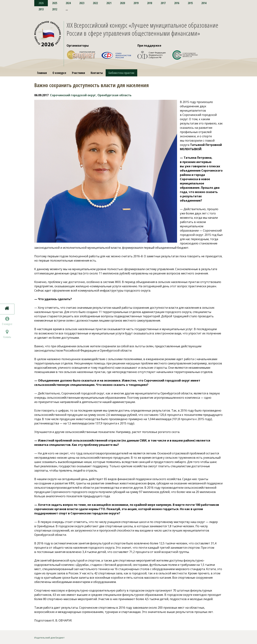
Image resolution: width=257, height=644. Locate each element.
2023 (82, 3)
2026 (41, 3)
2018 (150, 3)
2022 (95, 3)
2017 (163, 3)
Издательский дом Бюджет (49, 638)
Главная (42, 73)
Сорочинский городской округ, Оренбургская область (91, 95)
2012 (55, 9)
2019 (136, 3)
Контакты (97, 73)
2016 (177, 3)
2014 (204, 3)
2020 (122, 3)
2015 (190, 3)
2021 (109, 3)
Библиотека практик (121, 73)
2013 (41, 9)
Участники (78, 73)
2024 (68, 3)
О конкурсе (59, 73)
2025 (55, 3)
